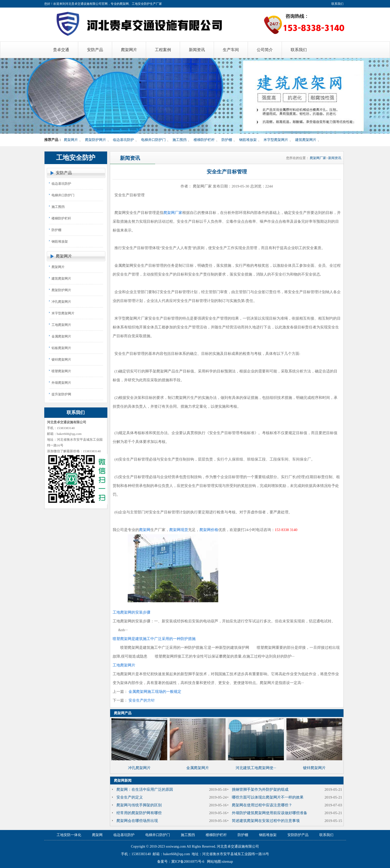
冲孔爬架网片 (61, 302)
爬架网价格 (209, 530)
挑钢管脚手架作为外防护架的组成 (260, 789)
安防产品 (64, 173)
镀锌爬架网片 (61, 360)
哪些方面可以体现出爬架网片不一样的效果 (268, 797)
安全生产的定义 (130, 797)
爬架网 (145, 530)
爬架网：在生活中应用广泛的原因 (145, 789)
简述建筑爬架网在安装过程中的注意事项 (266, 821)
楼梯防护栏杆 (204, 140)
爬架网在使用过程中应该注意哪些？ (262, 805)
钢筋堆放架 (248, 140)
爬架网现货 (179, 530)
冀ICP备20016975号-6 (188, 862)
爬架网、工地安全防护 (135, 4)
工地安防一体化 (69, 835)
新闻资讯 (335, 158)
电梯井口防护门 (153, 140)
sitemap (228, 862)
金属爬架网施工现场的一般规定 (155, 692)
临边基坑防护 (123, 140)
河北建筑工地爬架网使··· (256, 768)
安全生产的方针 (142, 700)
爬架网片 (71, 140)
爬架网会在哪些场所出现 (137, 821)
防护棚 (227, 140)
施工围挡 (180, 140)
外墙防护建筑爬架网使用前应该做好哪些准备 (270, 813)
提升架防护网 (61, 394)
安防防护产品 (298, 835)
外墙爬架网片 (61, 383)
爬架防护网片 (96, 140)
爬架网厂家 (318, 158)
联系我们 (337, 4)
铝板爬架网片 (61, 348)
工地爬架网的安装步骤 (132, 612)
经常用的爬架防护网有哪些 (139, 813)
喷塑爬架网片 (61, 371)
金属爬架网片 (61, 336)
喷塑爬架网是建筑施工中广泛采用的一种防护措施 (154, 639)
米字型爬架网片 (276, 140)
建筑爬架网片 (306, 140)
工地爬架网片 (61, 325)
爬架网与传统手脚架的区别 (139, 805)
